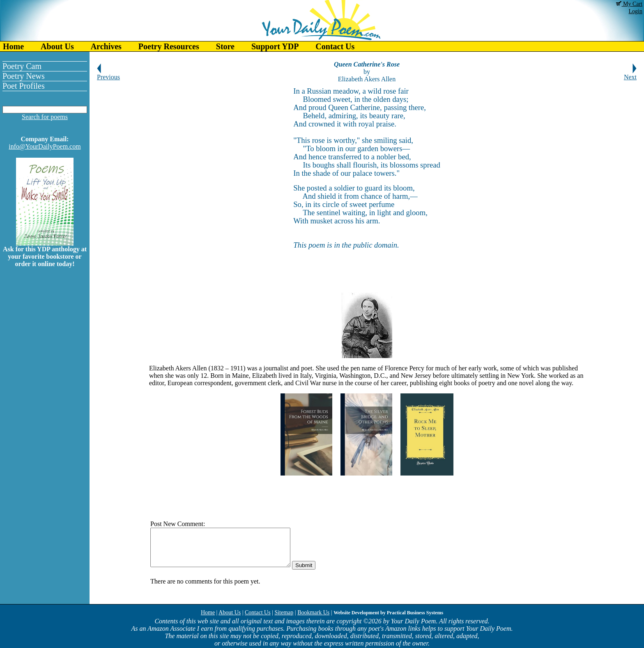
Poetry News (24, 76)
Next (630, 74)
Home (13, 46)
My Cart (629, 4)
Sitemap (284, 612)
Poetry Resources (169, 46)
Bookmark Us (313, 612)
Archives (106, 46)
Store (225, 46)
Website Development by (388, 613)
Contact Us (335, 46)
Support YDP (275, 46)
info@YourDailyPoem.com (45, 146)
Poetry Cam (22, 66)
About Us (57, 46)
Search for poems (45, 117)
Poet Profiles (24, 86)
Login (636, 11)
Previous (108, 74)
